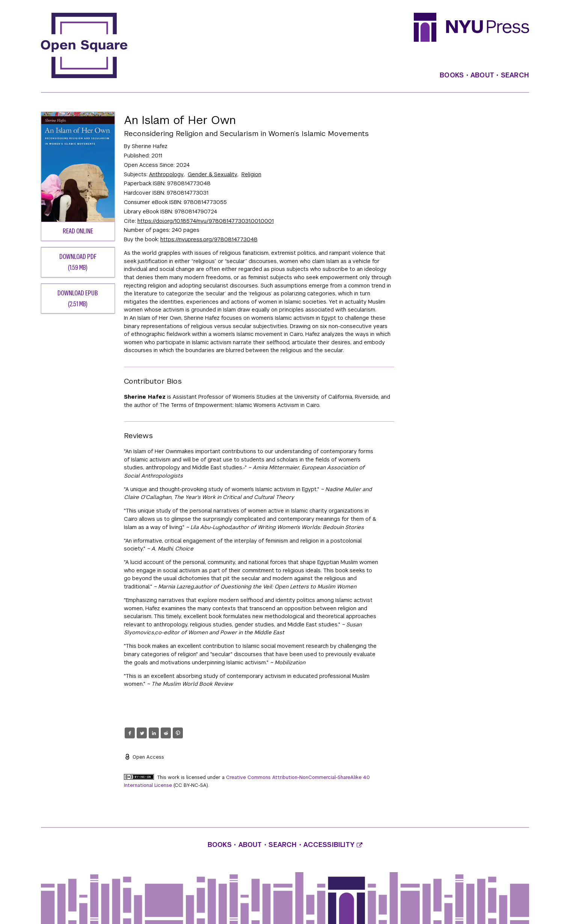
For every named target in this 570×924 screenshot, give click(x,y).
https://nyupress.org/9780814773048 (209, 239)
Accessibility (333, 845)
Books (452, 75)
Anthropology (166, 174)
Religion (251, 174)
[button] (130, 733)
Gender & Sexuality (213, 174)
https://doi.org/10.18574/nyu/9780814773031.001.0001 (206, 221)
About (482, 75)
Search (515, 75)
